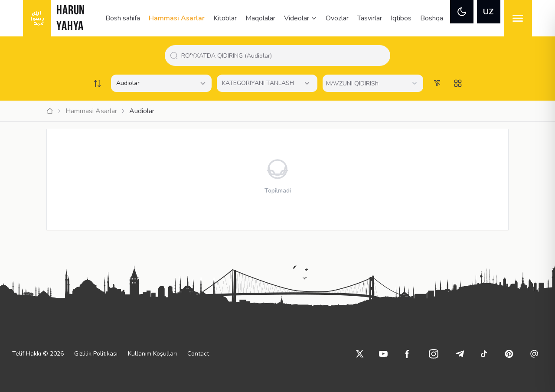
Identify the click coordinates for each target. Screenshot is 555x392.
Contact (198, 354)
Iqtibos (401, 18)
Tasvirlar (370, 18)
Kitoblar (225, 18)
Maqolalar (260, 18)
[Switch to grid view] (458, 83)
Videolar (300, 18)
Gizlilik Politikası (96, 354)
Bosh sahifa (123, 18)
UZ (488, 12)
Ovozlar (337, 18)
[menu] (518, 18)
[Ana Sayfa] (50, 111)
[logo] (37, 18)
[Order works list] (97, 83)
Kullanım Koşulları (152, 354)
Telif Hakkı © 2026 (38, 354)
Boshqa (432, 18)
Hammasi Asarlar (177, 18)
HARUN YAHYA (71, 19)
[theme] (462, 12)
